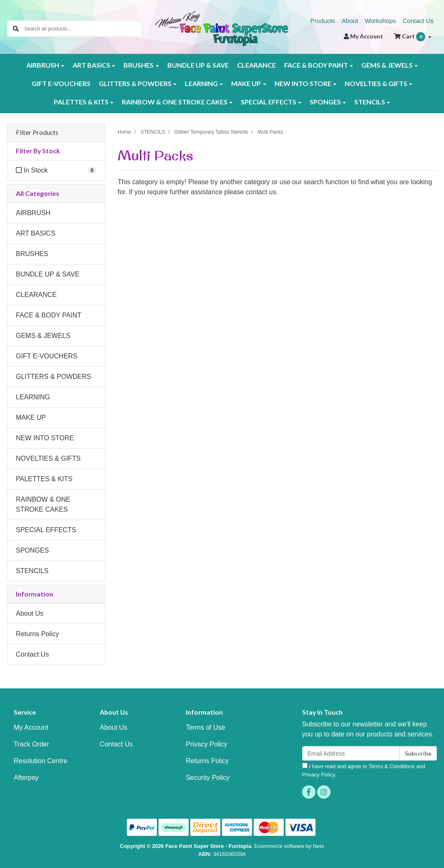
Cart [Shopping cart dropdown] (410, 37)
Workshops (380, 21)
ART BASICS (36, 233)
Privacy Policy (207, 744)
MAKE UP (31, 418)
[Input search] (83, 29)
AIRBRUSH (33, 213)
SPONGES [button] (325, 102)
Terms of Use (205, 727)
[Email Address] (351, 753)
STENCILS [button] (370, 102)
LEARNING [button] (201, 83)
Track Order (32, 744)
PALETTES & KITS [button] (81, 102)
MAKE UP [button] (246, 83)
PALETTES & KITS (44, 479)
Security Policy (208, 778)
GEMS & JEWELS (43, 336)
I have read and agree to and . (364, 770)
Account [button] (363, 36)
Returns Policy (37, 634)
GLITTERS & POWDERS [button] (135, 83)
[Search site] (16, 29)
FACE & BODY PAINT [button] (316, 65)
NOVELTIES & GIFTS (48, 458)
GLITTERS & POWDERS (53, 377)
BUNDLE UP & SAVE (198, 65)
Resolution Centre (40, 761)
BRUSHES (32, 254)
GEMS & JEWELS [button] (387, 65)
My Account (31, 727)
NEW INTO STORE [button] (303, 83)
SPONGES (32, 550)
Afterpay (26, 778)
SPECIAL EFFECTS (46, 530)
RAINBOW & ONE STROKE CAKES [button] (175, 102)
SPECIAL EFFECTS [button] (269, 102)
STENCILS (32, 571)
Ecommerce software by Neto (289, 846)
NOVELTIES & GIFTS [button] (376, 83)
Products (323, 21)
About (350, 21)
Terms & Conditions (392, 766)
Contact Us (418, 21)
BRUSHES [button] (139, 65)
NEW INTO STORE (45, 438)
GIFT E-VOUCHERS (61, 83)
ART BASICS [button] (91, 65)
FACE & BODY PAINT (49, 315)
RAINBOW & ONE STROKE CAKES (43, 504)
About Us (30, 613)
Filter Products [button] (37, 132)
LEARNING (33, 397)
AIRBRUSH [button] (43, 65)
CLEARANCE (256, 65)
